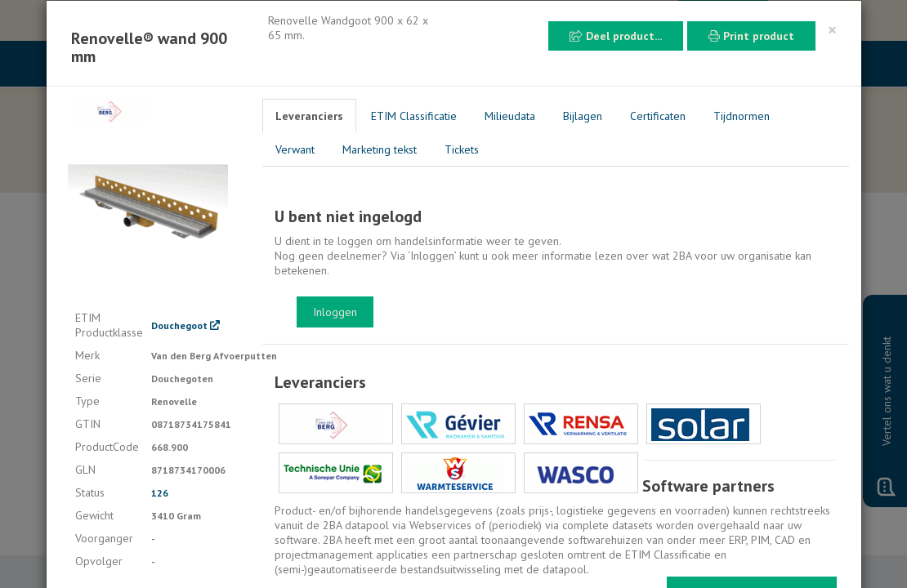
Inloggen (335, 312)
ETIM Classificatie (414, 116)
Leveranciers (309, 116)
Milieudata (510, 116)
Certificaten (658, 116)
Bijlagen (583, 116)
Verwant (295, 149)
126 (160, 493)
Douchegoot (185, 325)
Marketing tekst (380, 149)
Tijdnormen (742, 116)
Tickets (462, 149)
